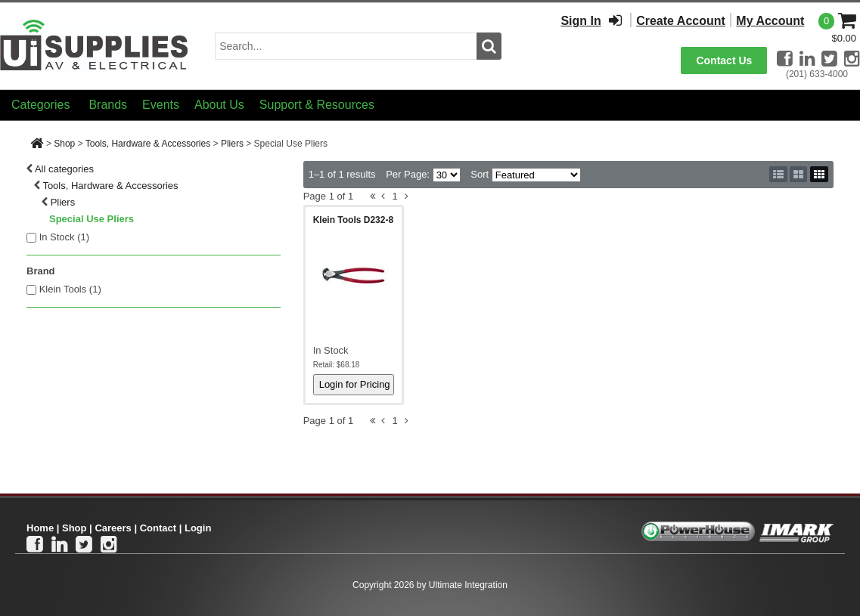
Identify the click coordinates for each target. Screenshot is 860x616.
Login (198, 528)
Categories (40, 105)
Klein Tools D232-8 (353, 220)
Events (161, 105)
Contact (158, 528)
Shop (64, 144)
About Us (219, 105)
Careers (113, 528)
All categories (64, 169)
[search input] (346, 46)
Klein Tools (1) (70, 289)
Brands (108, 105)
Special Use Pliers (92, 219)
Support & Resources (317, 105)
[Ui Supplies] (95, 45)
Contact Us (724, 60)
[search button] (489, 46)
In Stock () (65, 237)
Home (40, 528)
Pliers (232, 144)
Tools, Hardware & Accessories (148, 144)
